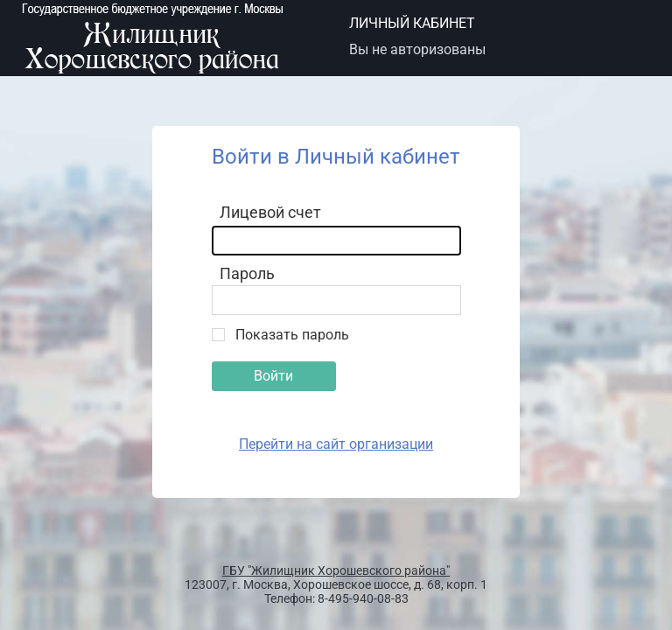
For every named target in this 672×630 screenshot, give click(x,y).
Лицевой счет (270, 212)
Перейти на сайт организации (336, 444)
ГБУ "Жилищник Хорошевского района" (336, 570)
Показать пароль (292, 335)
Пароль (247, 273)
